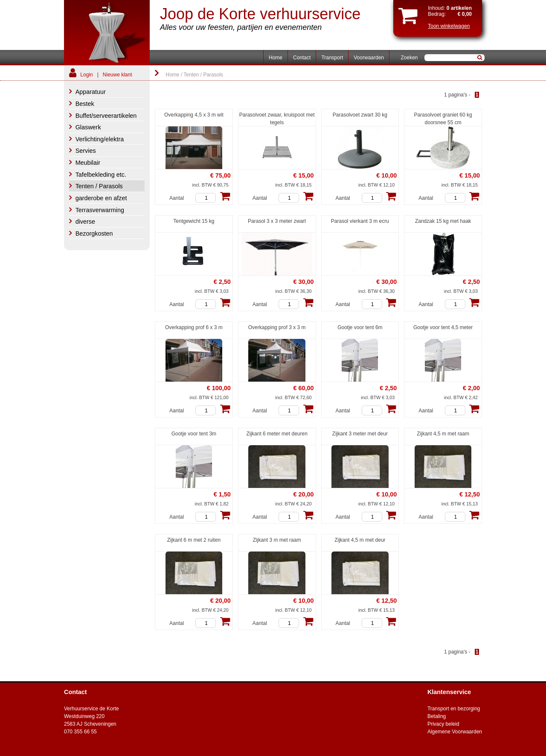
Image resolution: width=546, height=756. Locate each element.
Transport (332, 58)
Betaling (437, 716)
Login (86, 75)
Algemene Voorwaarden (455, 732)
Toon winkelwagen (449, 26)
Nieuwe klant (118, 75)
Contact (302, 58)
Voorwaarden (369, 58)
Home (276, 58)
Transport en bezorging (454, 709)
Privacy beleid (443, 724)
